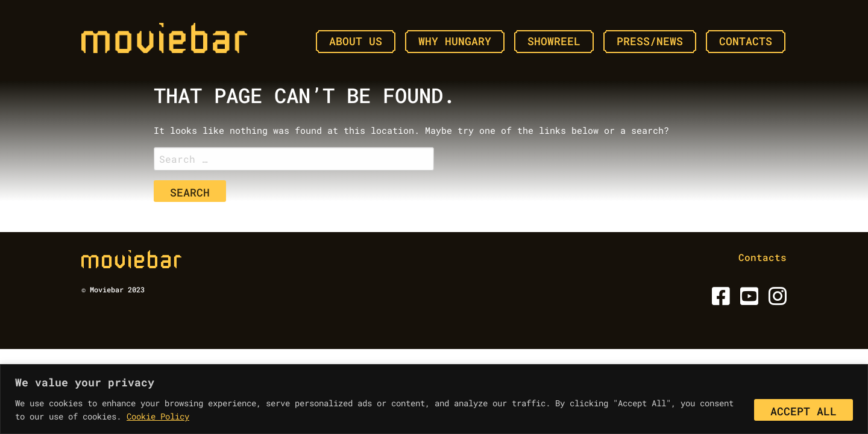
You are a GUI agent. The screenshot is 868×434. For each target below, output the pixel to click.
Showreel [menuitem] (554, 41)
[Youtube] (747, 300)
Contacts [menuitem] (746, 41)
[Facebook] (719, 300)
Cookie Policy (158, 416)
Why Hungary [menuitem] (455, 41)
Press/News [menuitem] (650, 41)
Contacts (763, 257)
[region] (434, 399)
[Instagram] (775, 300)
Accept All (804, 411)
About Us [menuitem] (356, 41)
